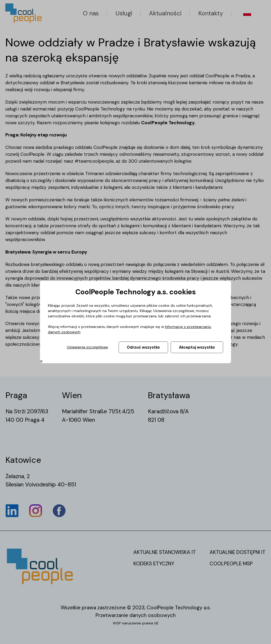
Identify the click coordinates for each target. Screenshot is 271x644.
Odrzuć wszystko (143, 347)
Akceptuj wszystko (197, 347)
